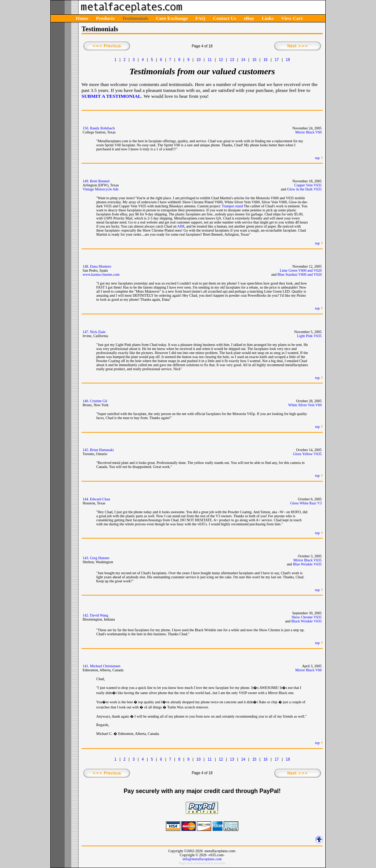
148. (86, 266)
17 (277, 60)
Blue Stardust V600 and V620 (300, 274)
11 (210, 60)
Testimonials (135, 18)
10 (198, 60)
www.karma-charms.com (101, 274)
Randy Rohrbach (102, 128)
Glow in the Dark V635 (304, 189)
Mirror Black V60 (308, 132)
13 (232, 60)
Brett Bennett (100, 181)
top (317, 158)
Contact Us (225, 18)
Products (105, 18)
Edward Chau (100, 499)
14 (243, 60)
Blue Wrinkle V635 (307, 564)
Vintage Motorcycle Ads (101, 189)
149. (86, 181)
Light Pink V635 (309, 336)
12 (221, 60)
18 (288, 60)
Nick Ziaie (98, 332)
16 (266, 60)
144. (86, 499)
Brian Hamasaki (102, 450)
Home (82, 18)
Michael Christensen (105, 666)
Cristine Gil (99, 401)
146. (86, 401)
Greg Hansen (100, 558)
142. (86, 615)
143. (86, 558)
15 (254, 60)
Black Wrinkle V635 (306, 621)
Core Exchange (172, 18)
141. (86, 666)
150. (86, 128)
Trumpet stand (232, 206)
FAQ (200, 18)
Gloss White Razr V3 (306, 503)
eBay (249, 18)
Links (268, 18)
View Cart (292, 18)
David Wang (99, 615)
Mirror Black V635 (308, 560)
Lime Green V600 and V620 (301, 270)
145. (86, 450)
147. (86, 332)
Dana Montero (101, 266)
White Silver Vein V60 (305, 405)
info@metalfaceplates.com (202, 859)
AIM (181, 226)
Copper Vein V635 (308, 185)
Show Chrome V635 (307, 617)
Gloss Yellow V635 (307, 454)
